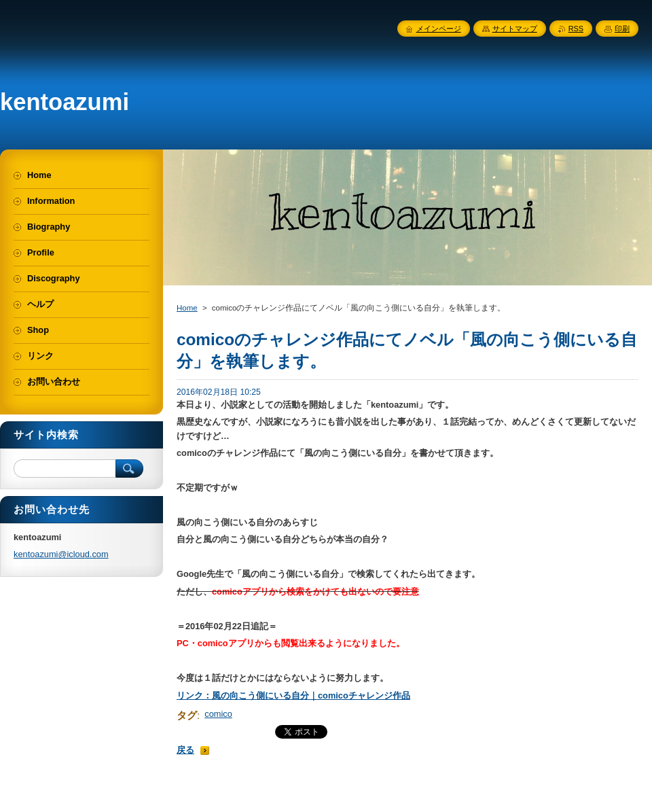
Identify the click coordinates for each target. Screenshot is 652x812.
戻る (185, 750)
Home (187, 308)
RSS (576, 29)
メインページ (439, 29)
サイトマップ (515, 29)
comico (218, 714)
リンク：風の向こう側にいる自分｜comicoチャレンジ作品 (293, 695)
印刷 (622, 29)
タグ (187, 715)
